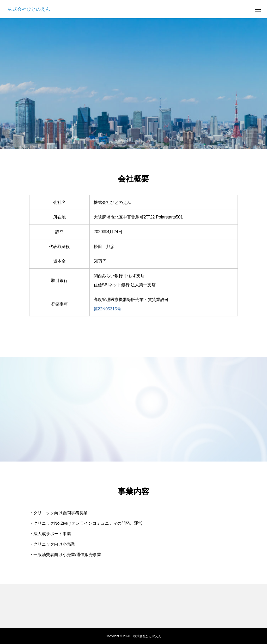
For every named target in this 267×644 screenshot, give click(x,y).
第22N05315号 (107, 309)
